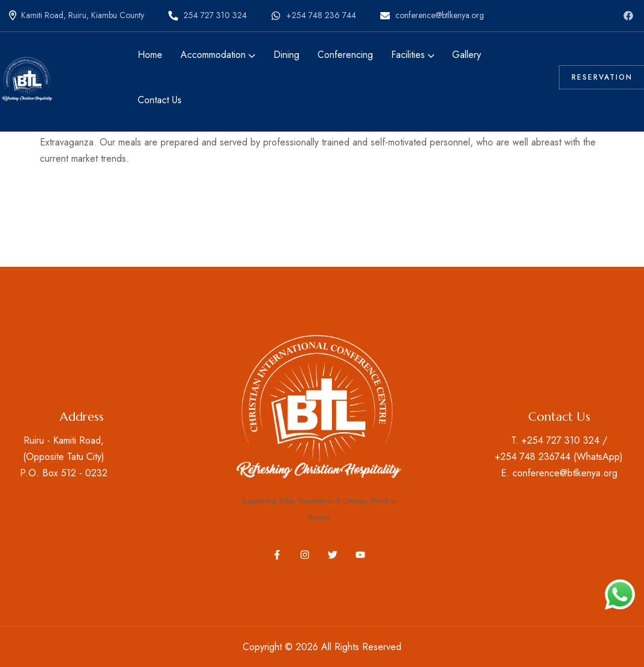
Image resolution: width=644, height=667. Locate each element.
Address (82, 417)
